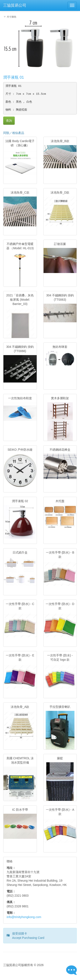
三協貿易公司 (15, 5)
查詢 (9, 121)
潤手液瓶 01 (14, 77)
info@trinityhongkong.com (24, 917)
